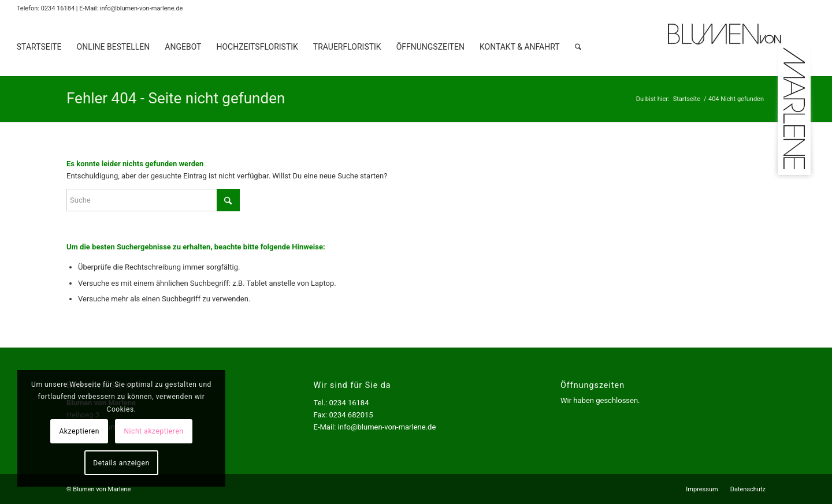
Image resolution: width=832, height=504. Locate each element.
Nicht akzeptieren (153, 431)
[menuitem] (39, 47)
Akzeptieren (79, 431)
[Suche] (578, 47)
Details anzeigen (121, 463)
